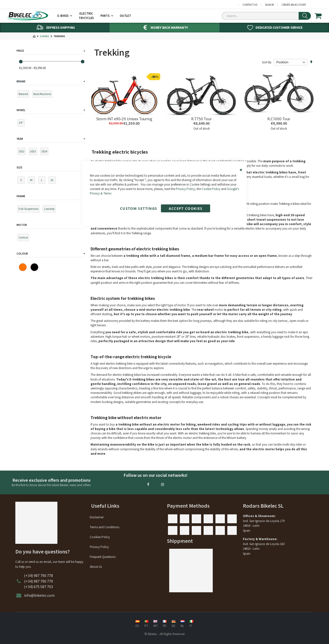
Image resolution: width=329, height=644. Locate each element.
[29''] (22, 123)
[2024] (45, 152)
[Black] (34, 267)
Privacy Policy (185, 189)
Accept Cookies (186, 209)
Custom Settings (139, 209)
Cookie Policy (211, 189)
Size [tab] (19, 167)
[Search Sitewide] (266, 16)
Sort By (267, 62)
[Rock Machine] (43, 95)
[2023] (34, 152)
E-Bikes (45, 36)
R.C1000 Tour (279, 119)
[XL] (53, 181)
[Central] (24, 238)
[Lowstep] (50, 210)
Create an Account (294, 5)
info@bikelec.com (39, 595)
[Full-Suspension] (30, 210)
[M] (33, 181)
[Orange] (23, 267)
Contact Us (250, 5)
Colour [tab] (22, 253)
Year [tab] (20, 139)
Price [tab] (20, 51)
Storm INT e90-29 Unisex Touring (124, 119)
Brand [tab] (21, 81)
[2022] (23, 152)
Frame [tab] (21, 196)
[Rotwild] (24, 95)
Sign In (269, 5)
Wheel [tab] (21, 110)
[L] (43, 181)
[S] (22, 181)
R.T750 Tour (201, 119)
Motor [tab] (22, 225)
